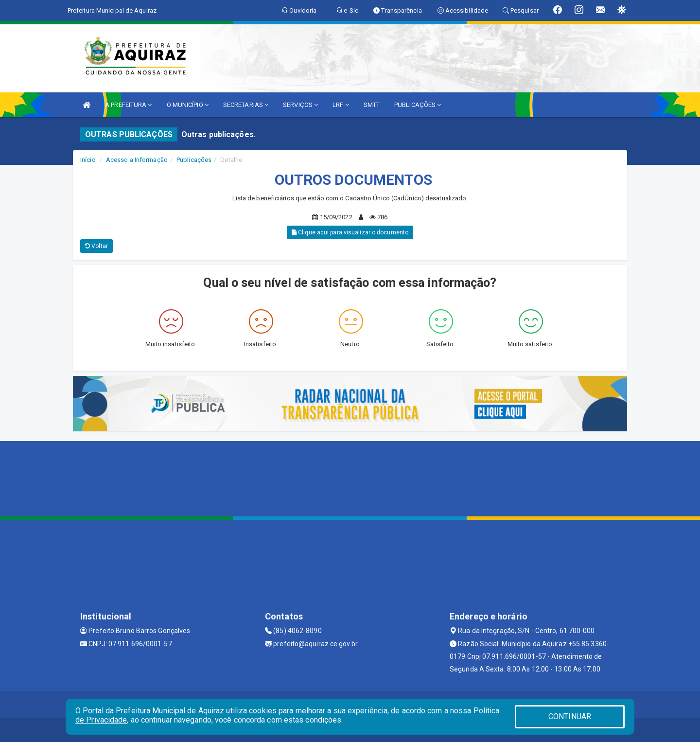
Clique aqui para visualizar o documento (350, 232)
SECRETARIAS (246, 105)
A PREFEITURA (128, 105)
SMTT (372, 105)
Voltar (96, 246)
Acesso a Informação (137, 160)
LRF (341, 105)
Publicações (194, 160)
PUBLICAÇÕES (418, 105)
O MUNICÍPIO (188, 105)
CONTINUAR (570, 716)
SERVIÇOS (300, 105)
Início (88, 160)
